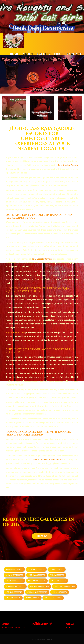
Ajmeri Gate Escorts (53, 598)
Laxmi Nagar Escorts (15, 575)
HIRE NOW (42, 536)
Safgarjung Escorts (14, 581)
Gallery (44, 54)
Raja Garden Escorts (68, 165)
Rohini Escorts (57, 569)
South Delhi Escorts (36, 569)
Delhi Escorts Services (42, 259)
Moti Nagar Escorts (37, 575)
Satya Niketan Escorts (15, 586)
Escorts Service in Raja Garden (48, 459)
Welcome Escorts (13, 598)
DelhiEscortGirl (42, 623)
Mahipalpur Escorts (14, 569)
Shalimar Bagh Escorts (39, 586)
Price (59, 54)
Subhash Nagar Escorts (37, 592)
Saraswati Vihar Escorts (65, 586)
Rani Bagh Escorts (58, 581)
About (28, 54)
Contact (74, 54)
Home (14, 54)
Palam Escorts (32, 598)
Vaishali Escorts (57, 575)
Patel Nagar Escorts (37, 581)
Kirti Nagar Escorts (14, 592)
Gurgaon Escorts (60, 592)
